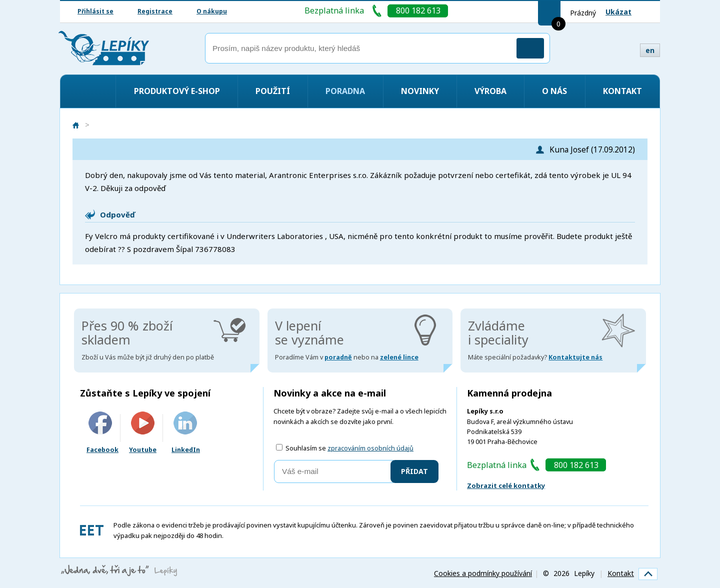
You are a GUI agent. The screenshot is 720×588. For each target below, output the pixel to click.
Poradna (345, 91)
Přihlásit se (95, 11)
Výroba (490, 91)
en (650, 50)
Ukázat (618, 12)
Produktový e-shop (177, 91)
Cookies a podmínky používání (483, 573)
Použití (273, 91)
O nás (554, 91)
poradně (338, 357)
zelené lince (399, 357)
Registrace (155, 11)
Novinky (420, 91)
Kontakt (622, 91)
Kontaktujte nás (575, 357)
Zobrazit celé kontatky (506, 485)
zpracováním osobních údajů (370, 448)
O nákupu (212, 11)
